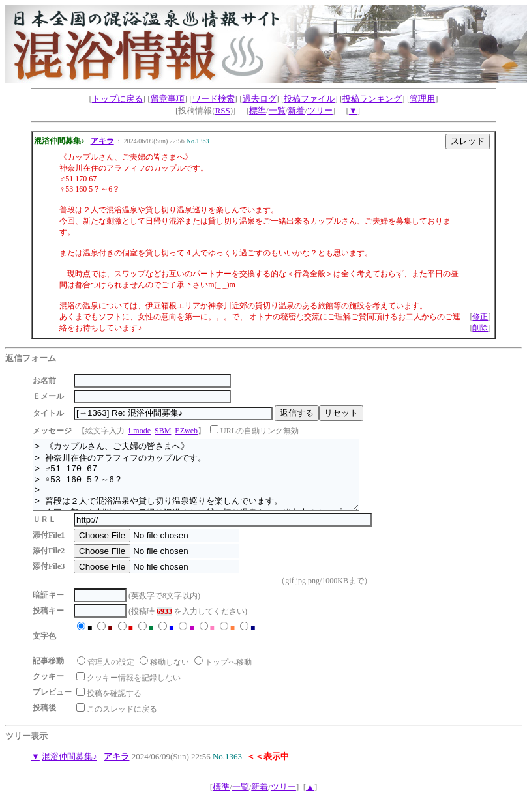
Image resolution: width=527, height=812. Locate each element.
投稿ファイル (309, 99)
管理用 (422, 99)
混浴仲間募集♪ (69, 770)
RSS (223, 110)
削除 (480, 328)
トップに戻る (117, 99)
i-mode (140, 431)
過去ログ (260, 99)
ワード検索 (214, 99)
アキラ (102, 141)
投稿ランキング (372, 99)
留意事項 (168, 99)
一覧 (277, 110)
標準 (258, 110)
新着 (296, 110)
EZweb (186, 431)
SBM (163, 431)
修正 (480, 317)
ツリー (320, 110)
